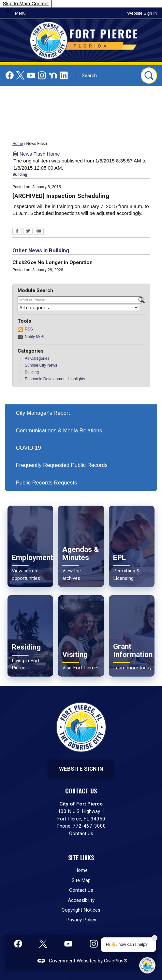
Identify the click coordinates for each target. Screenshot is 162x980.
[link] (142, 13)
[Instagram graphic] (42, 75)
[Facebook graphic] (10, 75)
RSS (29, 329)
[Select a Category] (78, 308)
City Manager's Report (43, 413)
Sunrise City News (41, 365)
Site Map (81, 880)
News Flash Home (40, 154)
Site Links (81, 857)
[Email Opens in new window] (39, 232)
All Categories (37, 358)
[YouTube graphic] (31, 75)
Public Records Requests (47, 483)
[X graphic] (20, 75)
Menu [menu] (20, 13)
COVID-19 (29, 448)
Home (18, 144)
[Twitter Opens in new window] (28, 232)
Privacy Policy (81, 920)
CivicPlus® (116, 961)
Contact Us (81, 833)
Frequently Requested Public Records (62, 465)
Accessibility (81, 900)
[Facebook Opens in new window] (17, 232)
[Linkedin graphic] (64, 75)
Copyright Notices (81, 910)
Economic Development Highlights (55, 379)
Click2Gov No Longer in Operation (52, 262)
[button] (149, 76)
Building (32, 372)
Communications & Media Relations (59, 431)
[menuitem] (81, 413)
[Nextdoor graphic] (53, 75)
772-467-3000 (89, 826)
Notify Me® (35, 337)
